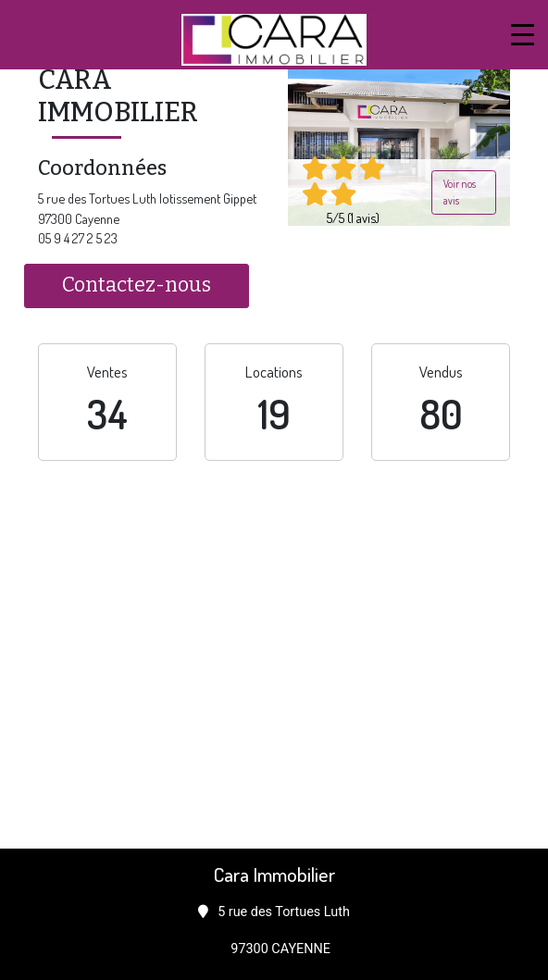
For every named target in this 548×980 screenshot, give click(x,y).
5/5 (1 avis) (353, 217)
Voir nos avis (460, 192)
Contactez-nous (137, 285)
